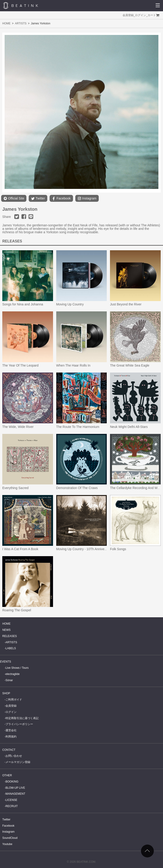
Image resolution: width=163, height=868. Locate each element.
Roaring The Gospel (17, 610)
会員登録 (128, 15)
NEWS (6, 630)
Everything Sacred (15, 488)
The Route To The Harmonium (78, 427)
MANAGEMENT (15, 794)
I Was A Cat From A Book (20, 549)
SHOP (6, 693)
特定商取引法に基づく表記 (22, 718)
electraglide (13, 674)
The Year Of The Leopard (20, 365)
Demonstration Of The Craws (77, 488)
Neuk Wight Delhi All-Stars (129, 427)
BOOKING (12, 782)
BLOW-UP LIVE (15, 788)
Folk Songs (118, 549)
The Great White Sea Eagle (130, 365)
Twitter (38, 198)
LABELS (11, 648)
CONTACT (9, 750)
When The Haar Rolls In (73, 365)
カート (152, 15)
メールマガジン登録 (18, 762)
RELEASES (10, 636)
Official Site (14, 198)
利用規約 (11, 737)
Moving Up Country (70, 304)
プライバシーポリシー (19, 724)
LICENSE (11, 800)
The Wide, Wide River (18, 427)
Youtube (7, 844)
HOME (6, 23)
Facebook (61, 198)
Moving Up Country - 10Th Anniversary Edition (89, 549)
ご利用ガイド (14, 700)
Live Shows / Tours (17, 668)
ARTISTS (21, 23)
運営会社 (11, 730)
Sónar (9, 680)
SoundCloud (10, 838)
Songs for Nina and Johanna (23, 304)
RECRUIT (12, 806)
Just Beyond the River (126, 304)
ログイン (141, 15)
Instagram (87, 198)
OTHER (7, 775)
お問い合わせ (14, 756)
